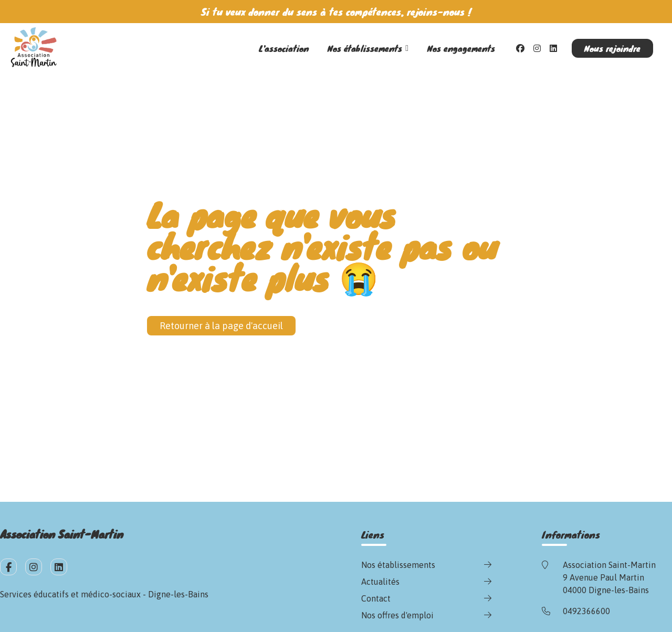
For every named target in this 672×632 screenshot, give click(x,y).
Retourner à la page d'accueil (221, 326)
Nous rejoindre (612, 48)
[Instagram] (537, 48)
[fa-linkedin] (59, 567)
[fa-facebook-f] (8, 567)
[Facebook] (520, 48)
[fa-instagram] (34, 567)
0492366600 (586, 611)
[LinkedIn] (553, 48)
